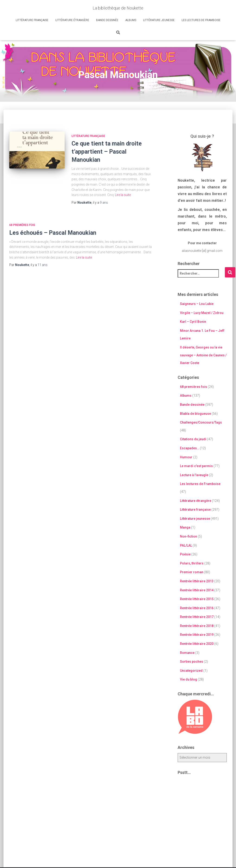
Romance (187, 653)
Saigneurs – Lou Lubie (197, 304)
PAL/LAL (186, 545)
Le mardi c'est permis (196, 466)
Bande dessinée (107, 20)
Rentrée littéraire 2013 (197, 581)
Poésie (185, 554)
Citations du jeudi (193, 439)
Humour (186, 457)
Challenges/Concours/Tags (201, 422)
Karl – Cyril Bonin (193, 322)
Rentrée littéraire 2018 (197, 626)
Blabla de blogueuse (195, 414)
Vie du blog (189, 679)
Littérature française (32, 20)
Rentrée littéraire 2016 (197, 608)
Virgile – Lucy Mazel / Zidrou (202, 313)
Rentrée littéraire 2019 (197, 635)
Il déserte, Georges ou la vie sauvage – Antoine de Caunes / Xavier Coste (203, 355)
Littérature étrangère (72, 20)
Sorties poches (192, 662)
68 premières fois (22, 225)
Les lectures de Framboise (201, 20)
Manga (185, 527)
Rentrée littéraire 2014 (197, 590)
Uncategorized (191, 671)
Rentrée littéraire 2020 (197, 644)
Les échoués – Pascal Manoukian (53, 233)
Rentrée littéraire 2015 (197, 599)
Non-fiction (189, 536)
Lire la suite (123, 195)
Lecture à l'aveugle (194, 475)
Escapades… (190, 448)
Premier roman (192, 572)
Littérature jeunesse (159, 20)
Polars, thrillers (192, 563)
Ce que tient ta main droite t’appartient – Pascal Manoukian (107, 152)
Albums (131, 20)
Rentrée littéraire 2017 (197, 617)
